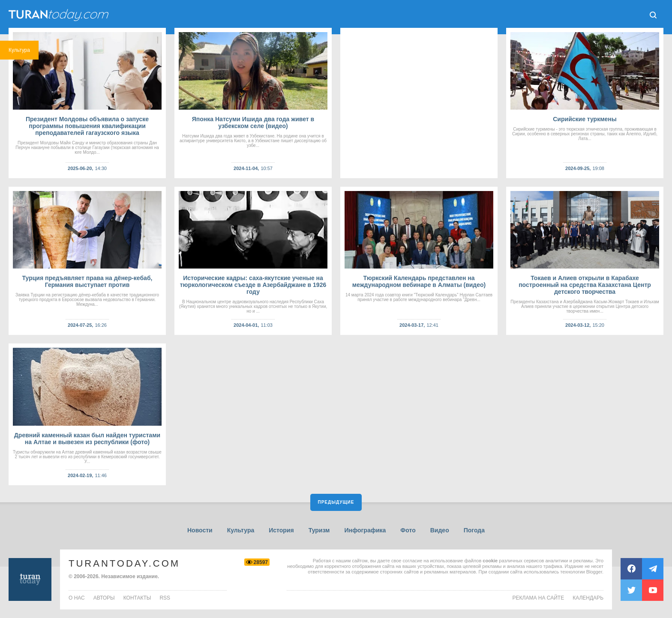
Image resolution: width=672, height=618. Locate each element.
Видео (440, 530)
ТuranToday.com (60, 15)
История (281, 530)
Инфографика (365, 530)
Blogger (594, 572)
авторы (104, 598)
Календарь (588, 598)
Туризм (319, 530)
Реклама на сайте (538, 598)
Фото (408, 530)
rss (165, 598)
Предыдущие (336, 502)
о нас (77, 598)
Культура (241, 530)
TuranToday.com (124, 563)
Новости (200, 530)
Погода (474, 530)
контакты (137, 598)
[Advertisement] (419, 103)
